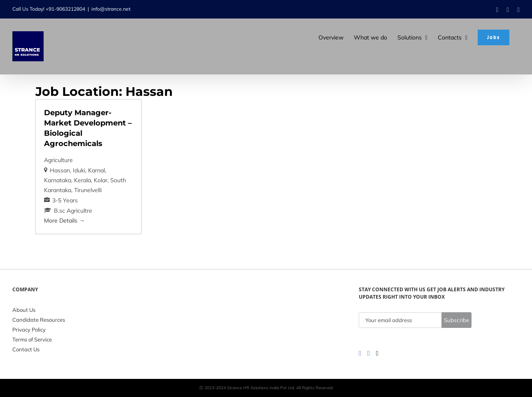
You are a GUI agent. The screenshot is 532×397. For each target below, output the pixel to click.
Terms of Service (32, 339)
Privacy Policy (29, 330)
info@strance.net (111, 9)
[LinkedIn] (369, 353)
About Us (24, 310)
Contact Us (26, 349)
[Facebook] (360, 353)
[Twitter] (377, 353)
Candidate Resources (39, 320)
